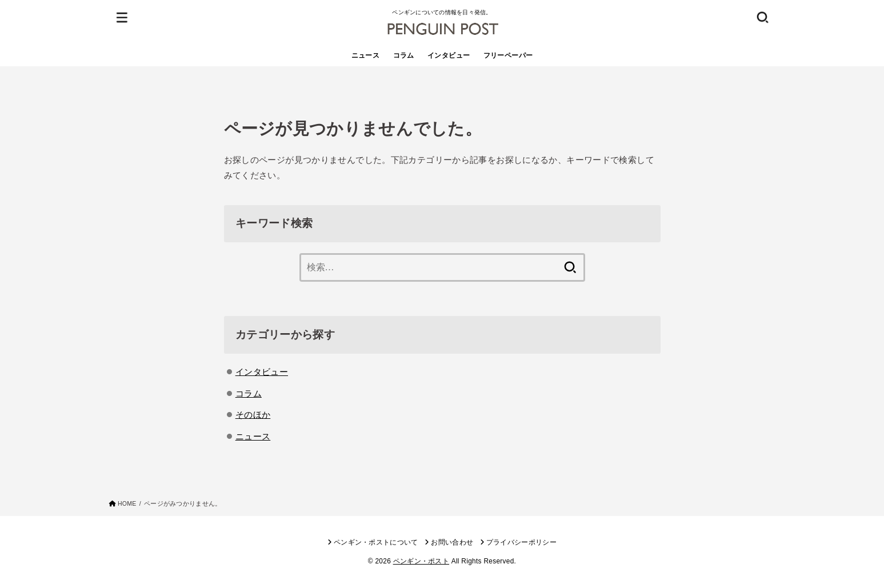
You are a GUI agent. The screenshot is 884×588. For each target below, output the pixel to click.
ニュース (366, 55)
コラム (404, 55)
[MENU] (122, 17)
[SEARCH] (762, 17)
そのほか (253, 415)
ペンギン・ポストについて (376, 542)
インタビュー (449, 55)
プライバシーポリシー (521, 542)
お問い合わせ (452, 542)
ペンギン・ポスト (421, 561)
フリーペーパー (508, 55)
